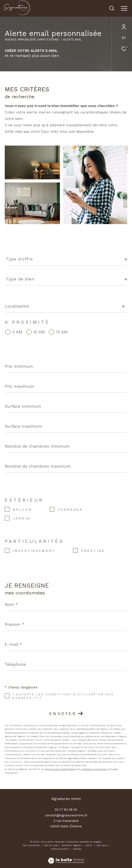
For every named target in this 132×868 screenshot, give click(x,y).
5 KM (17, 332)
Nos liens (102, 845)
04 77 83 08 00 (66, 810)
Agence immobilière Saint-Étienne (32, 39)
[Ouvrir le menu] (124, 8)
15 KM (62, 332)
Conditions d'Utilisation (94, 769)
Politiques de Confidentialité (60, 769)
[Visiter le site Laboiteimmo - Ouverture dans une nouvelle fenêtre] (66, 858)
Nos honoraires (31, 845)
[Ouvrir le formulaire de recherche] (112, 8)
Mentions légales (72, 845)
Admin (89, 845)
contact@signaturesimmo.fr (66, 815)
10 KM (39, 332)
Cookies (77, 849)
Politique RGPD (60, 849)
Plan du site (51, 845)
